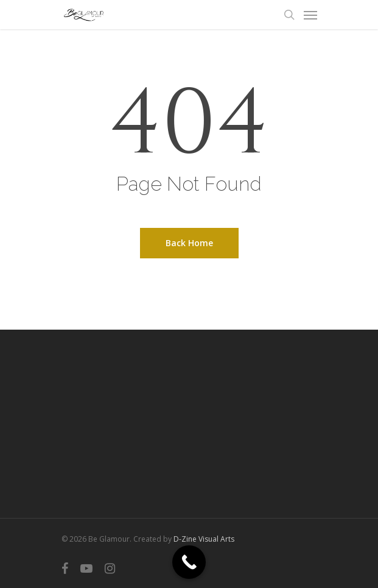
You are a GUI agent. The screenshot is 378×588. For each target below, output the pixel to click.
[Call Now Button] (189, 562)
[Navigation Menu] (310, 15)
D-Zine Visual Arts (204, 539)
